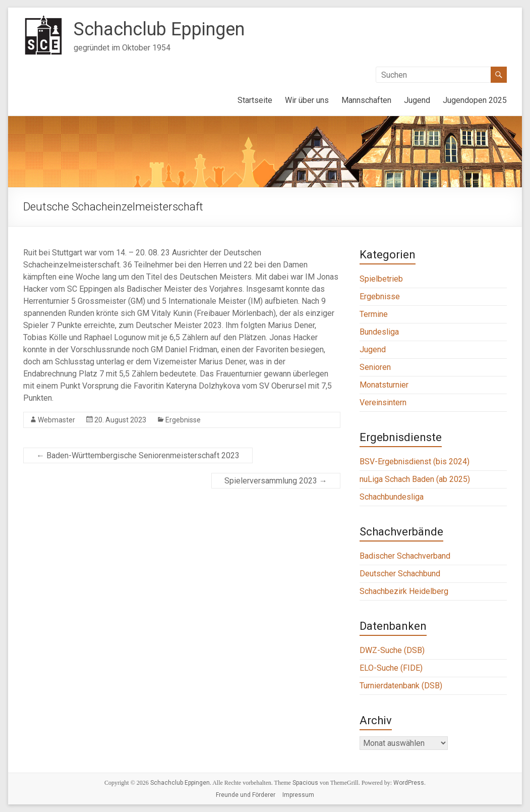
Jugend (417, 100)
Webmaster (56, 420)
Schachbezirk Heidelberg (404, 591)
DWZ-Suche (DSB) (392, 650)
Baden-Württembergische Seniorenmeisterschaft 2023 (138, 455)
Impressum (298, 795)
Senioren (375, 367)
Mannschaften (366, 100)
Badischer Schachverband (405, 556)
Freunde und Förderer (246, 795)
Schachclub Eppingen (159, 29)
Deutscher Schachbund (400, 574)
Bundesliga (379, 332)
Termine (374, 314)
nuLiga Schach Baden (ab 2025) (415, 479)
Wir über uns (307, 100)
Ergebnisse (183, 420)
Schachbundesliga (392, 497)
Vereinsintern (383, 402)
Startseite (255, 100)
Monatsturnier (384, 385)
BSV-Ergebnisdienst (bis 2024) (415, 462)
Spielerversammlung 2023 (276, 481)
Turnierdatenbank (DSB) (401, 686)
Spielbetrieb (381, 279)
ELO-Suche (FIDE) (391, 668)
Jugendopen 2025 (475, 100)
